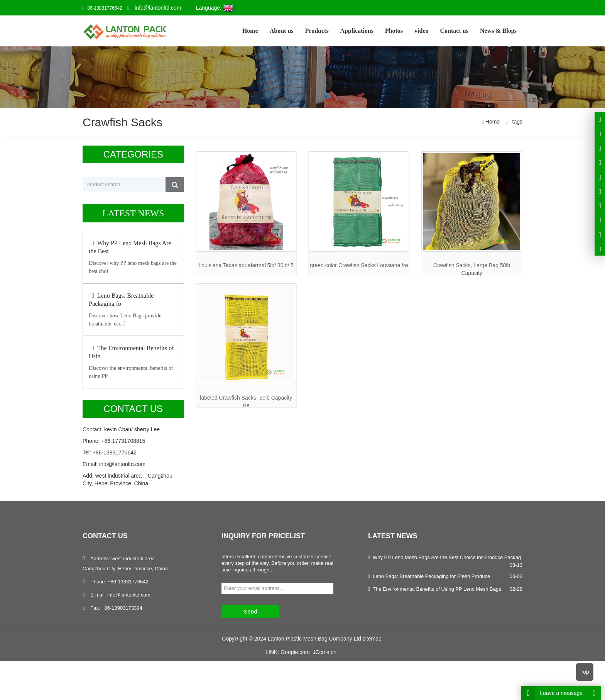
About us (282, 31)
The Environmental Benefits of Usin (131, 352)
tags (517, 122)
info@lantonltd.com (158, 8)
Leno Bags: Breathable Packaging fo (121, 300)
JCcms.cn (324, 652)
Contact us (454, 31)
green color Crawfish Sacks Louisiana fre (359, 265)
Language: (215, 8)
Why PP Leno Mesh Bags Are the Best (130, 247)
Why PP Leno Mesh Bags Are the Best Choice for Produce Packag (447, 557)
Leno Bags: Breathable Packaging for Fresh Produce (431, 576)
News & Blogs (498, 31)
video (421, 31)
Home (250, 31)
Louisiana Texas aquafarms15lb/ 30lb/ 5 (246, 265)
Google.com (295, 652)
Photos (394, 31)
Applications (357, 31)
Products (317, 31)
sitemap (372, 639)
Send (250, 611)
